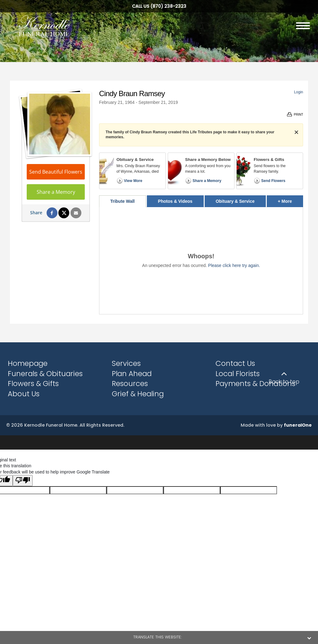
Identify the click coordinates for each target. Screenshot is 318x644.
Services (126, 363)
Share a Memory (56, 192)
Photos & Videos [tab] (175, 201)
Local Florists (238, 374)
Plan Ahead (132, 374)
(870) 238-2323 (168, 6)
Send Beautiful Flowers (56, 172)
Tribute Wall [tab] (123, 201)
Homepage (28, 363)
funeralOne (298, 425)
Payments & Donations (255, 384)
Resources (130, 384)
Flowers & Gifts (33, 384)
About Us (24, 394)
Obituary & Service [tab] (235, 201)
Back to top (284, 382)
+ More (291, 200)
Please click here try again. (234, 265)
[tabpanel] (201, 261)
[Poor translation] (23, 481)
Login (299, 92)
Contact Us (235, 363)
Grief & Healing (138, 394)
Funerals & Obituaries (45, 374)
